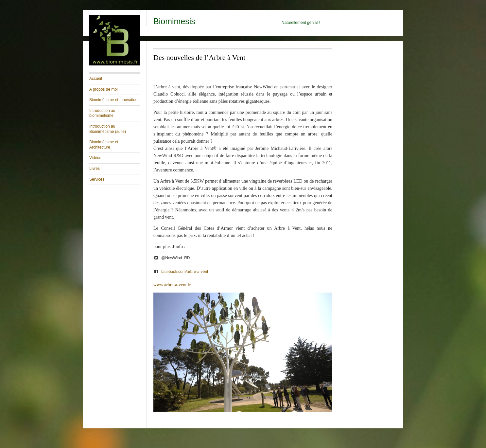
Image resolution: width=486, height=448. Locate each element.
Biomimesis (174, 21)
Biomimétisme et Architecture (104, 145)
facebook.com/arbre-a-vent (185, 272)
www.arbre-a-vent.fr (172, 285)
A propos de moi (104, 89)
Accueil (96, 79)
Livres (95, 169)
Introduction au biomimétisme (102, 113)
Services (97, 179)
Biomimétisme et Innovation (113, 100)
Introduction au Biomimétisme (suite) (108, 129)
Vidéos (95, 158)
